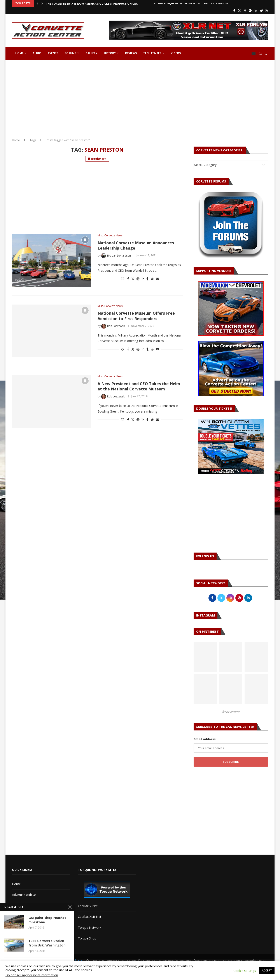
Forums (70, 53)
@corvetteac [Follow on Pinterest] (231, 712)
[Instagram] (245, 11)
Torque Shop (87, 938)
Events (53, 53)
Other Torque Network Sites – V (177, 3)
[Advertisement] (140, 97)
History (110, 53)
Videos (176, 53)
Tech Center (152, 53)
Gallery (91, 53)
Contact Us (20, 905)
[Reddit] (261, 11)
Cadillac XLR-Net (90, 917)
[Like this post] (122, 279)
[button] (37, 4)
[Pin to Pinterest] (138, 279)
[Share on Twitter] (133, 279)
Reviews (131, 53)
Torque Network (90, 928)
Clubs (37, 53)
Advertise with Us (24, 895)
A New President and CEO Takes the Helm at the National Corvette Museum (139, 386)
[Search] (260, 53)
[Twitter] (239, 11)
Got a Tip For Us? (216, 3)
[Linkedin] (256, 11)
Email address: (205, 739)
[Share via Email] (157, 279)
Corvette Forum (23, 916)
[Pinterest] (250, 11)
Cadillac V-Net (88, 906)
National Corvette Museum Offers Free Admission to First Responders (136, 316)
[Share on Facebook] (128, 279)
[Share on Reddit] (152, 279)
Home (19, 53)
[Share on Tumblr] (148, 279)
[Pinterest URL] (205, 657)
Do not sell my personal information (32, 975)
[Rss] (267, 11)
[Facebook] (234, 11)
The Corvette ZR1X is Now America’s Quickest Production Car (92, 4)
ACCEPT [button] (267, 970)
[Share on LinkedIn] (143, 279)
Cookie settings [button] (245, 971)
